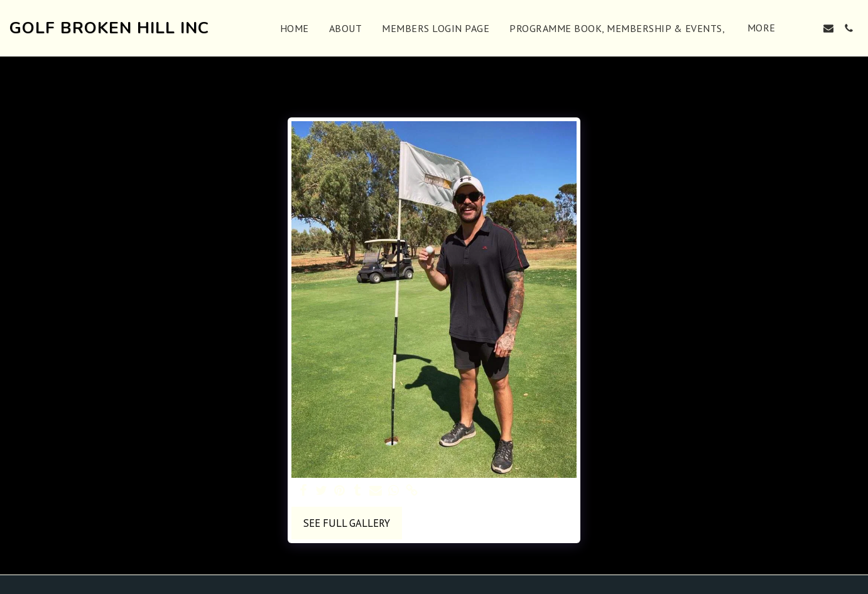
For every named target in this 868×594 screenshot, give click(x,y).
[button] (808, 28)
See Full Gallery (347, 523)
